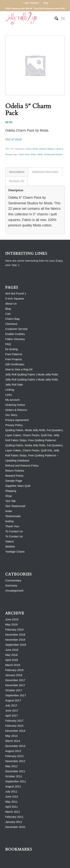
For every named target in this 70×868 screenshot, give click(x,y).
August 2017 (13, 700)
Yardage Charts (15, 552)
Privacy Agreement (17, 420)
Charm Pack (24, 154)
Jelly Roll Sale (14, 385)
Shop (8, 496)
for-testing (11, 349)
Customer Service (16, 329)
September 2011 (16, 781)
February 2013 (14, 756)
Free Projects (14, 359)
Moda (33, 154)
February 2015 (14, 726)
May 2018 (11, 655)
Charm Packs (32, 149)
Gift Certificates (15, 364)
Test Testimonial (15, 506)
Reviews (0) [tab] (17, 181)
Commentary (13, 580)
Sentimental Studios (53, 154)
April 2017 (12, 716)
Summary (11, 585)
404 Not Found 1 (16, 293)
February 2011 (14, 817)
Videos (10, 541)
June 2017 (12, 710)
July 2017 (11, 705)
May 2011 (11, 802)
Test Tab (10, 501)
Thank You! (12, 526)
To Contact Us (14, 531)
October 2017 (14, 690)
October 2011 (14, 776)
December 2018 (15, 635)
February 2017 (14, 721)
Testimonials (13, 516)
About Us (11, 304)
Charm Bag (12, 319)
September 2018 (16, 645)
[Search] (55, 19)
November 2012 (15, 761)
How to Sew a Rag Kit (19, 369)
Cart (8, 314)
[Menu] (63, 19)
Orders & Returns (16, 410)
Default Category (47, 149)
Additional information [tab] (45, 172)
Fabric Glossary (15, 339)
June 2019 (12, 619)
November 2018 (15, 640)
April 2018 (12, 660)
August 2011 (13, 786)
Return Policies (15, 471)
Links (8, 395)
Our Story (11, 415)
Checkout (11, 324)
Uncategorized (14, 591)
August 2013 (13, 751)
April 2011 (12, 807)
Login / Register (31, 3)
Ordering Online (15, 405)
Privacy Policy (14, 425)
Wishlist (10, 546)
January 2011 (14, 822)
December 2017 (15, 680)
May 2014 (11, 736)
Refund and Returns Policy (22, 465)
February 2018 (14, 670)
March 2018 (13, 665)
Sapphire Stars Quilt (18, 486)
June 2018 (12, 650)
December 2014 (15, 731)
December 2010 (15, 827)
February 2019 (14, 629)
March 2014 (13, 741)
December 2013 (15, 746)
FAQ (8, 344)
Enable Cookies (15, 334)
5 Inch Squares (15, 298)
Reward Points (14, 476)
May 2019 (11, 624)
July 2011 (11, 791)
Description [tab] (17, 172)
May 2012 (11, 766)
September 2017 (16, 695)
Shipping (11, 491)
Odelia (40, 154)
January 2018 (14, 675)
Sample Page (14, 481)
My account (12, 400)
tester (9, 511)
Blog (46, 3)
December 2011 (15, 771)
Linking (10, 390)
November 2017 (15, 685)
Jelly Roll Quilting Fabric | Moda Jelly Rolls (32, 374)
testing (9, 521)
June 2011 (12, 796)
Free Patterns (14, 354)
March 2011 (13, 812)
